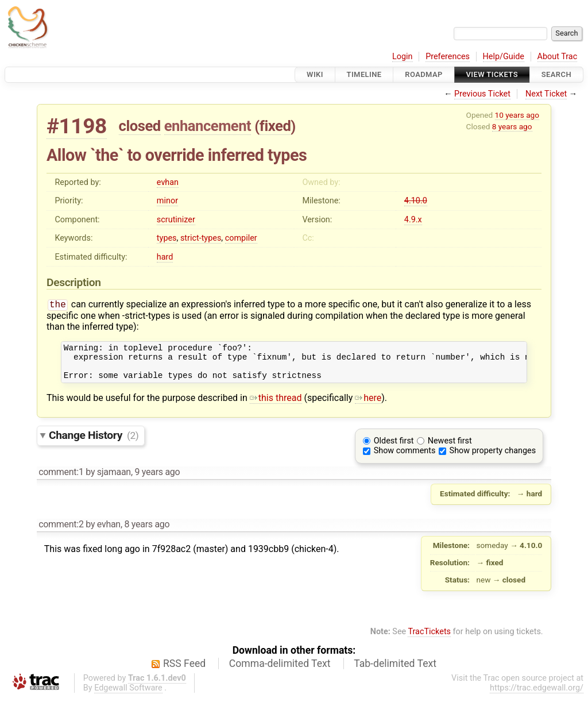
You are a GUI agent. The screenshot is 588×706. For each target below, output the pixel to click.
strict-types (201, 238)
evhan (168, 182)
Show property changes (493, 459)
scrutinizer (176, 220)
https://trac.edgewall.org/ (537, 696)
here (368, 406)
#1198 (77, 126)
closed (140, 126)
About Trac (558, 57)
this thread (276, 406)
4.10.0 (416, 201)
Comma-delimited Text (280, 672)
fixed (275, 126)
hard (165, 257)
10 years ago (517, 115)
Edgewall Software (128, 696)
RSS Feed (184, 672)
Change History (94, 443)
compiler (241, 238)
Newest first (450, 449)
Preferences (448, 57)
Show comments (405, 459)
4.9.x (413, 220)
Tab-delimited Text (395, 672)
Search (556, 74)
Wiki (315, 74)
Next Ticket (546, 94)
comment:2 (61, 532)
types (167, 238)
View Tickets (492, 74)
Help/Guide (504, 57)
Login (403, 57)
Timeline (364, 74)
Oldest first (394, 449)
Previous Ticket (482, 94)
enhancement (208, 126)
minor (167, 201)
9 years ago (157, 480)
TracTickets (429, 640)
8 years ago (512, 126)
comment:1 (61, 480)
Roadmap (424, 74)
